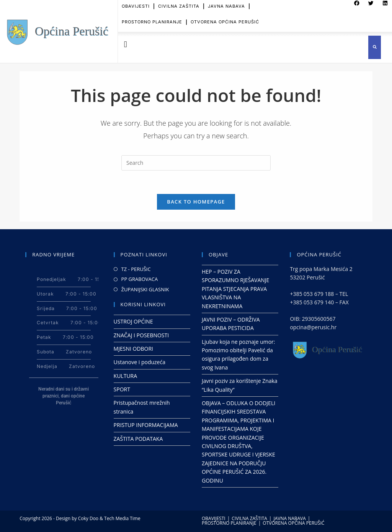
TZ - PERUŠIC (136, 269)
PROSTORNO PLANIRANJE (152, 18)
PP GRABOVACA (140, 279)
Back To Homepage (196, 202)
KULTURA (126, 376)
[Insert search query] (196, 163)
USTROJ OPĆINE (133, 321)
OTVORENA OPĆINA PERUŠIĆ (225, 18)
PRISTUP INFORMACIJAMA (146, 425)
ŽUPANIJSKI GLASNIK (145, 289)
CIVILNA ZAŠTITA (249, 518)
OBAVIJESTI (214, 518)
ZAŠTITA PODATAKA (138, 439)
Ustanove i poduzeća (140, 362)
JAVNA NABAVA (289, 518)
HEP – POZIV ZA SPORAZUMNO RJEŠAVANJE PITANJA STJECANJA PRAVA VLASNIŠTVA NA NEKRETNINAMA (235, 289)
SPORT (122, 389)
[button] (125, 45)
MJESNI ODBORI (133, 349)
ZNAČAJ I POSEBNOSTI (141, 335)
